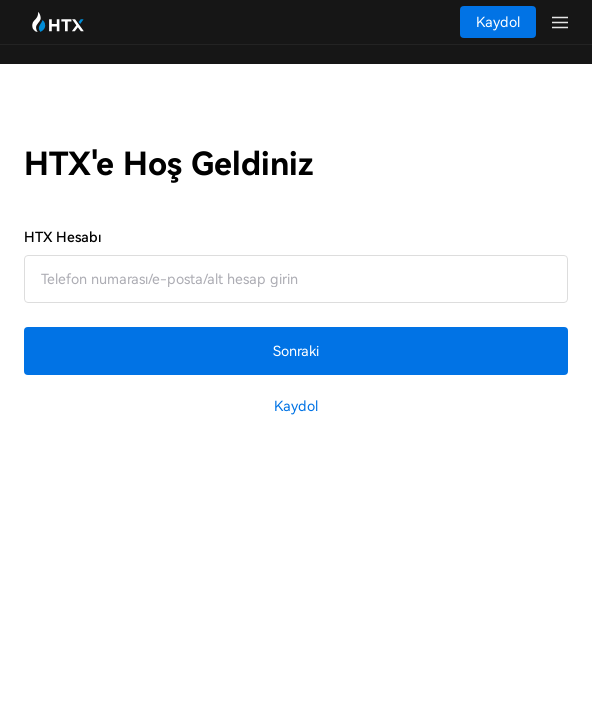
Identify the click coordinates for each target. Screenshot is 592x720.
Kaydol (296, 406)
